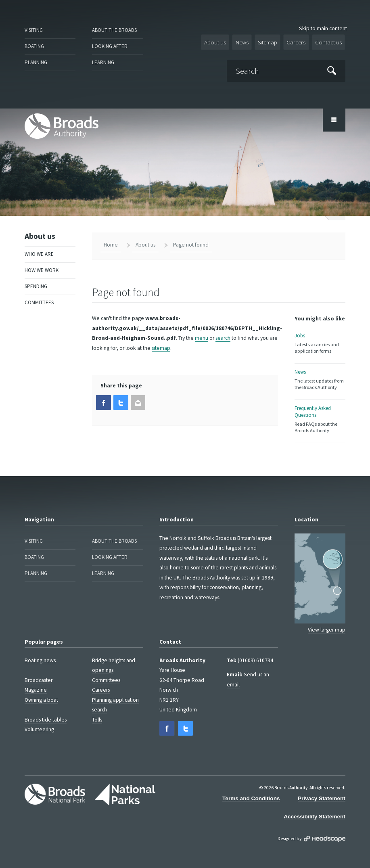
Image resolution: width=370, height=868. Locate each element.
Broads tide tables (46, 712)
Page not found (191, 242)
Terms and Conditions (251, 789)
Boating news (40, 653)
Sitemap (273, 41)
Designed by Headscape (325, 829)
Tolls (97, 712)
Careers (300, 41)
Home (111, 242)
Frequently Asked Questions (320, 413)
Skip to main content (323, 28)
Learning (102, 60)
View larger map (327, 622)
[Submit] (332, 69)
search (223, 335)
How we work (40, 264)
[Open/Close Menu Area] (334, 117)
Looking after (109, 45)
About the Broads (113, 30)
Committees (39, 294)
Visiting (34, 30)
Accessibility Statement (315, 807)
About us (224, 41)
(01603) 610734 (255, 653)
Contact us (330, 41)
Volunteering (39, 722)
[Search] (289, 68)
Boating (34, 45)
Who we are (38, 249)
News (249, 41)
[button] (103, 399)
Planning (36, 60)
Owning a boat (41, 692)
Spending (36, 279)
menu (202, 335)
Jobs (320, 340)
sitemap (161, 344)
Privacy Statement (322, 789)
